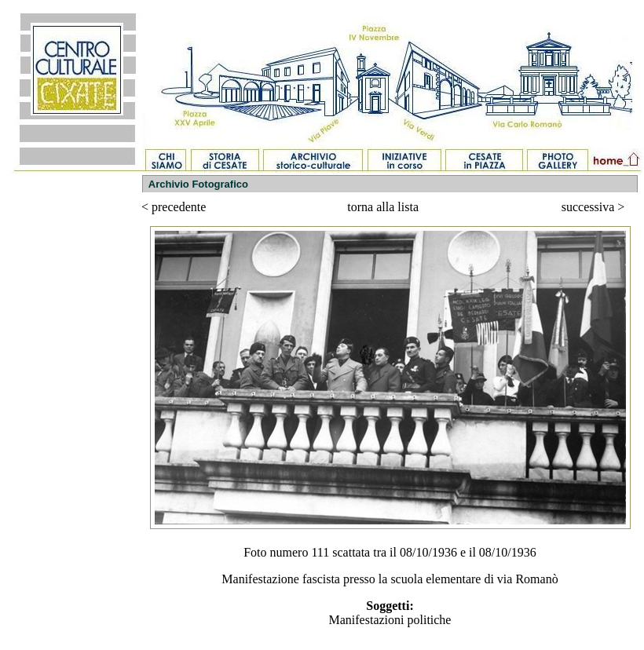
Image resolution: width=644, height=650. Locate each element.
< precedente (174, 207)
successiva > (593, 207)
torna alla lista (383, 207)
